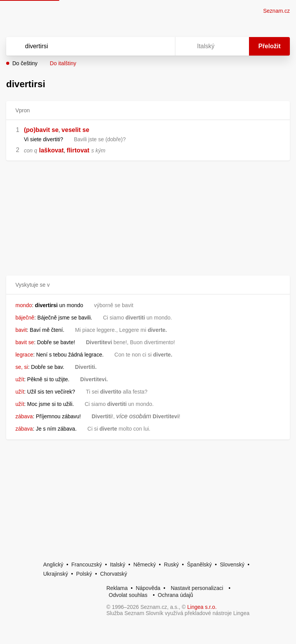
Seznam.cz (277, 11)
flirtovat (78, 150)
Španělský (199, 565)
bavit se (25, 342)
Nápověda (148, 588)
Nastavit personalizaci (197, 588)
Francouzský (87, 565)
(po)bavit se (41, 130)
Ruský (171, 565)
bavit (21, 330)
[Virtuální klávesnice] (162, 46)
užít (20, 379)
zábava (24, 416)
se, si (22, 367)
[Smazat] (145, 46)
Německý (145, 565)
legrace (24, 355)
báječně (25, 318)
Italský (118, 565)
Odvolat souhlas (128, 595)
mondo (24, 305)
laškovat (51, 150)
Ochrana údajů (175, 595)
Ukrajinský (56, 574)
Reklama (117, 588)
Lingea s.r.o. (202, 607)
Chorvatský (114, 574)
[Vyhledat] (81, 46)
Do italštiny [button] (63, 63)
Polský (84, 574)
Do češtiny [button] (25, 63)
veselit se (76, 130)
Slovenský (232, 565)
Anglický (53, 565)
